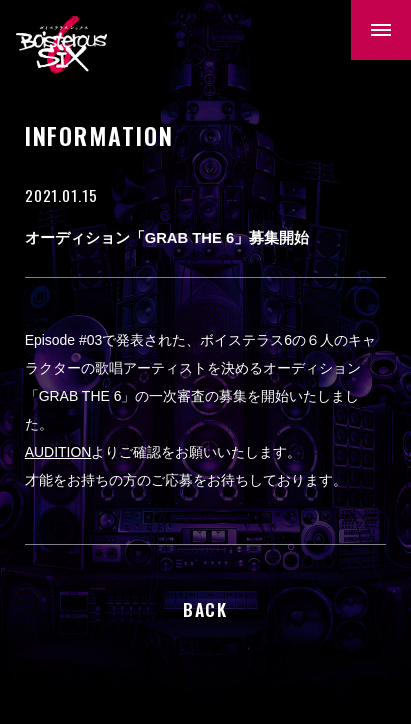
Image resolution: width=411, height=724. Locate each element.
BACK (205, 609)
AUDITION (58, 452)
